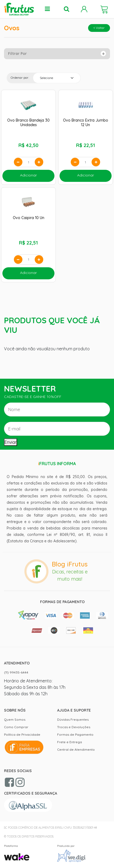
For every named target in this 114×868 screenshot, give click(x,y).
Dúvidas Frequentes (73, 719)
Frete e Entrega (70, 742)
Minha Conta (84, 9)
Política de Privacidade (22, 734)
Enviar (11, 442)
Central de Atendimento (76, 749)
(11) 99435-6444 (16, 672)
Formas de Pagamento (75, 734)
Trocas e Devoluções (74, 727)
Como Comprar (16, 727)
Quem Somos (15, 719)
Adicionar (28, 175)
